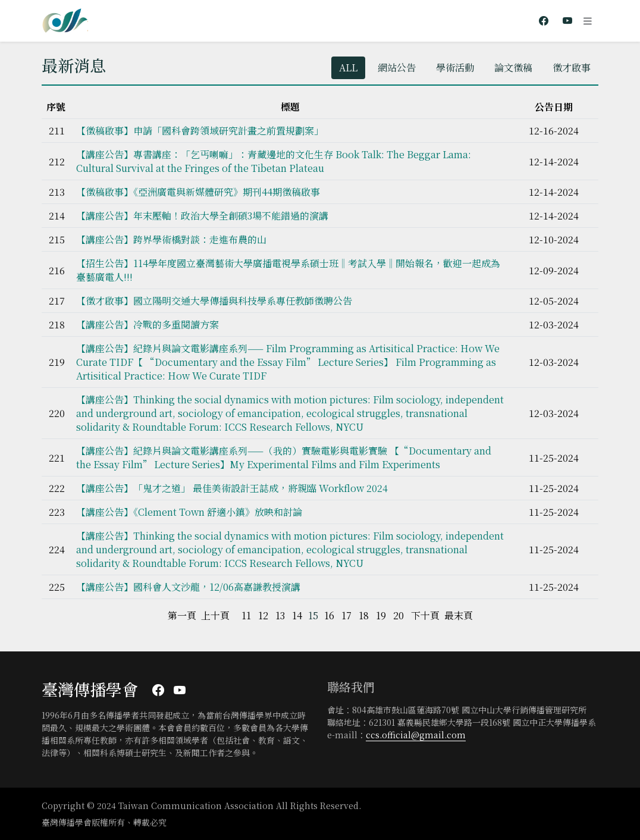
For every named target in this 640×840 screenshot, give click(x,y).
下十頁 (425, 615)
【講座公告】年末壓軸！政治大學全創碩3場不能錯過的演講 (202, 216)
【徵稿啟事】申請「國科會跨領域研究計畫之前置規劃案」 (200, 131)
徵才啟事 (572, 68)
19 (381, 615)
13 (280, 615)
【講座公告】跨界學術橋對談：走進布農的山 (171, 239)
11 (246, 615)
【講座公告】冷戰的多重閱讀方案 (148, 325)
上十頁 (215, 615)
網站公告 (397, 68)
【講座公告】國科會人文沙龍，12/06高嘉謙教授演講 (188, 587)
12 (263, 615)
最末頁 (459, 615)
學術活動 (455, 68)
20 (399, 615)
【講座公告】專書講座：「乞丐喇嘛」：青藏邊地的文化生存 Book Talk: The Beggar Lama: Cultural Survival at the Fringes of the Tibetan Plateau (274, 161)
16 (329, 615)
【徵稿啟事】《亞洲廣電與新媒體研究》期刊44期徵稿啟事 (198, 192)
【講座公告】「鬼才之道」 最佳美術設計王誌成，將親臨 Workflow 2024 (232, 488)
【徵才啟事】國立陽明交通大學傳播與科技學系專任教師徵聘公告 (214, 301)
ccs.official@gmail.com (416, 735)
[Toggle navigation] (588, 21)
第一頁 (182, 615)
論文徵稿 (513, 68)
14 (297, 615)
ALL (348, 68)
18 (364, 615)
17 (346, 615)
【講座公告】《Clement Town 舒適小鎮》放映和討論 (189, 512)
